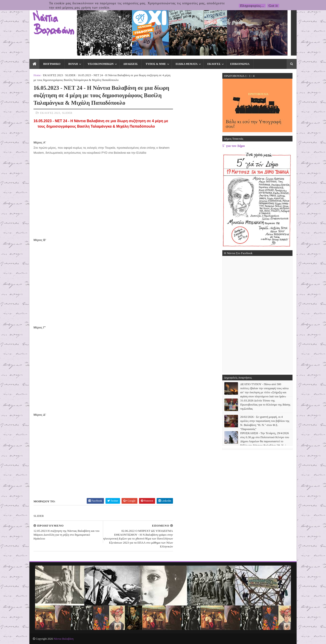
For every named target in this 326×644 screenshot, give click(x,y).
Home (37, 75)
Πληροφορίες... (252, 6)
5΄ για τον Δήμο (234, 146)
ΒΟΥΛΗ (73, 64)
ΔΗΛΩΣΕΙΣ (131, 64)
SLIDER (70, 75)
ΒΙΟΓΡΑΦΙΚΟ (52, 64)
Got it (273, 6)
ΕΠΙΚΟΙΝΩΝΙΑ (240, 64)
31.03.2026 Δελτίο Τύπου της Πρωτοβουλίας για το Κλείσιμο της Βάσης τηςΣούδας (265, 405)
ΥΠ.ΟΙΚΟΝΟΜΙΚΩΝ (101, 64)
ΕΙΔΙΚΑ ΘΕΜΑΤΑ (187, 64)
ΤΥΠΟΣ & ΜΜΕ (156, 64)
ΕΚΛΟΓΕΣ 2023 (53, 75)
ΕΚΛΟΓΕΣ (214, 64)
